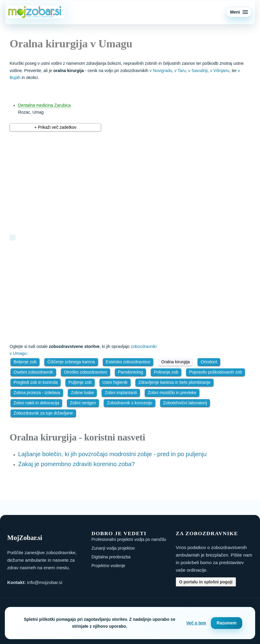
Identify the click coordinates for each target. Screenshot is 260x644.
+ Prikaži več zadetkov (55, 127)
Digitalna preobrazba (111, 557)
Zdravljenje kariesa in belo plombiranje (174, 382)
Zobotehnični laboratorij (185, 403)
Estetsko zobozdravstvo (128, 362)
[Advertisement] (84, 179)
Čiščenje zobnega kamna (71, 362)
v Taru (180, 71)
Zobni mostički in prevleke (172, 393)
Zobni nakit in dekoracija (36, 403)
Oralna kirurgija (175, 362)
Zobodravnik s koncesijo (129, 403)
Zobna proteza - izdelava (37, 393)
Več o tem (196, 623)
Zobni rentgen (83, 403)
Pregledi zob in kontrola (36, 382)
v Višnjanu (220, 71)
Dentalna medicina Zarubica (44, 105)
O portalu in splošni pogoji (206, 582)
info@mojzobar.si (45, 582)
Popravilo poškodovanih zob (216, 372)
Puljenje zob (80, 382)
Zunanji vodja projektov (113, 548)
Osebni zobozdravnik (33, 372)
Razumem (227, 623)
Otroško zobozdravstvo (86, 372)
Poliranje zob (166, 372)
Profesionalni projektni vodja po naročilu (129, 539)
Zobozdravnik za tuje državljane (43, 413)
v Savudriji (198, 71)
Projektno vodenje (108, 566)
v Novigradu (161, 71)
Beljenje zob (25, 362)
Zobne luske (82, 393)
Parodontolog (130, 372)
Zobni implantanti (121, 393)
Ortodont (209, 362)
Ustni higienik (115, 382)
